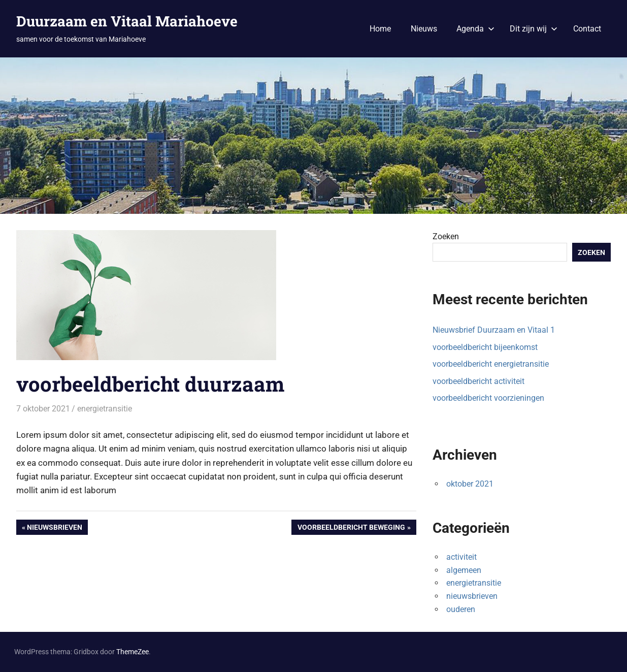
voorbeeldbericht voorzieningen (488, 398)
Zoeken (446, 236)
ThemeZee (133, 652)
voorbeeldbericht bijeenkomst (485, 347)
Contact (587, 29)
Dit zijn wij (534, 29)
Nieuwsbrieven (54, 528)
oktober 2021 (470, 484)
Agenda (475, 29)
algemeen (464, 570)
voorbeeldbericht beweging (351, 528)
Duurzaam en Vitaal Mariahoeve (127, 21)
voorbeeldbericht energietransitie (491, 364)
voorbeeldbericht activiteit (478, 381)
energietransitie (105, 409)
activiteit (461, 557)
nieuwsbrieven (472, 596)
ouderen (461, 609)
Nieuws (424, 29)
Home (380, 29)
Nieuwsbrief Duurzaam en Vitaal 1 (494, 330)
